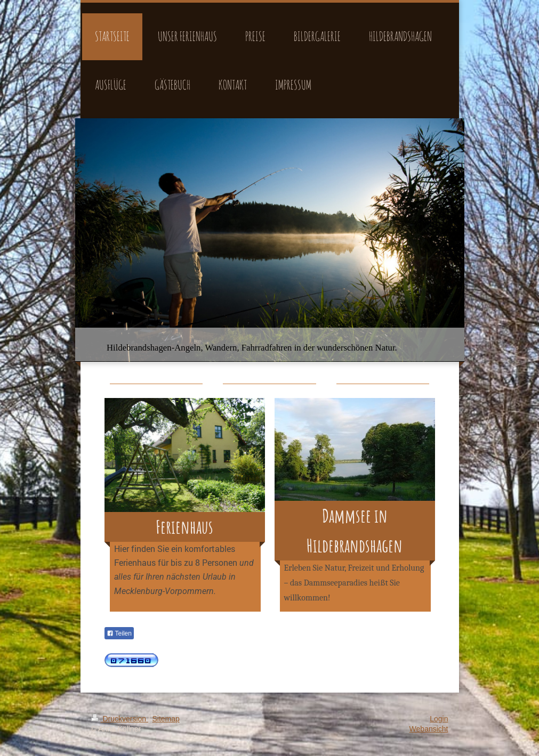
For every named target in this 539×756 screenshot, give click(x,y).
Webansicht (429, 729)
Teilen (119, 633)
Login (439, 719)
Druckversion (120, 719)
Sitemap (166, 719)
